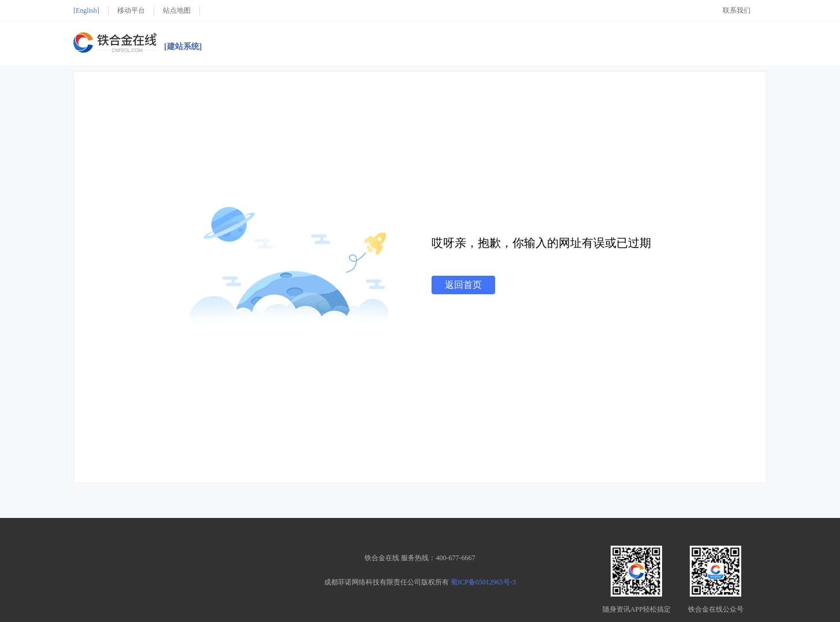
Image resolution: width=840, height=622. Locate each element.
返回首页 (463, 285)
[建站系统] (183, 47)
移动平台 (131, 10)
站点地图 (177, 10)
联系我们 (737, 10)
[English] (86, 10)
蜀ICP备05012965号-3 (483, 582)
